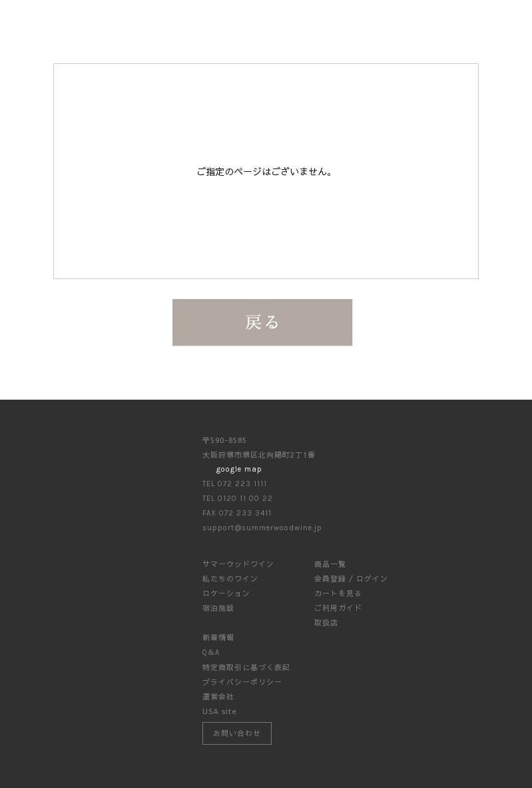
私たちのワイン (230, 579)
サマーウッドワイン (238, 564)
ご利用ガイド (338, 608)
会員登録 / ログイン (351, 579)
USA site (220, 711)
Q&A (211, 652)
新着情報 (218, 637)
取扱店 (326, 622)
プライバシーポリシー (242, 682)
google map (239, 469)
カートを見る (338, 593)
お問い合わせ (237, 733)
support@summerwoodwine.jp (262, 528)
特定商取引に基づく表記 (246, 667)
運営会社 (218, 696)
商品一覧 (330, 564)
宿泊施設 (218, 608)
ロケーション (226, 593)
